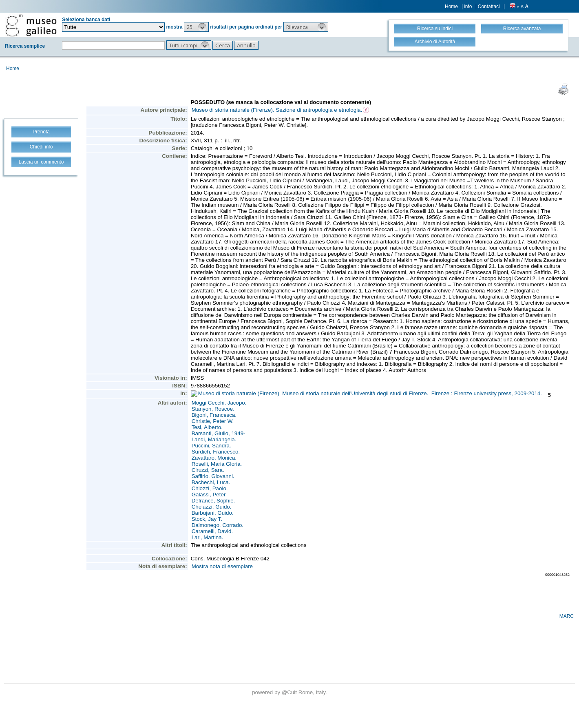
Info (468, 7)
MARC (567, 616)
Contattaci (489, 7)
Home (451, 7)
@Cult (290, 692)
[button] (196, 27)
